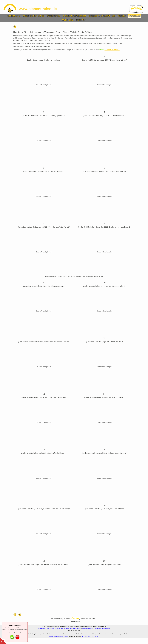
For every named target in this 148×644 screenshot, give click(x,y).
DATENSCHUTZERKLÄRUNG (72, 628)
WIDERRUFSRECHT (88, 628)
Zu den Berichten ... (112, 50)
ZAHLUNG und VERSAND (103, 628)
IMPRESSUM (42, 628)
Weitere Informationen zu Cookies (59, 637)
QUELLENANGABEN (57, 628)
